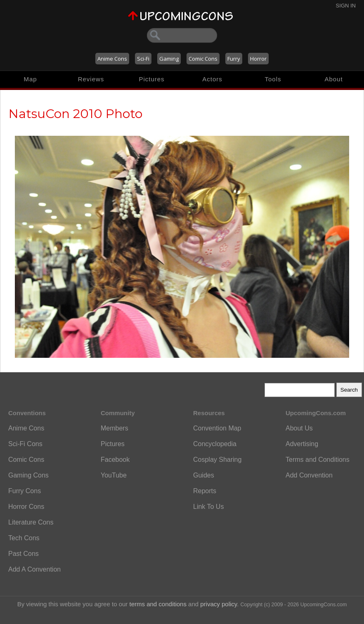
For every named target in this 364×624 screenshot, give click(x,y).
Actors (212, 79)
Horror (258, 59)
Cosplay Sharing (217, 460)
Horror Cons (26, 507)
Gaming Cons (28, 475)
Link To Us (208, 507)
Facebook (115, 460)
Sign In (346, 6)
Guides (204, 475)
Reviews (91, 79)
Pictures (151, 79)
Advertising (302, 444)
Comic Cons (203, 59)
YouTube (114, 475)
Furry (234, 59)
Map (30, 79)
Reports (205, 491)
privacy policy (219, 604)
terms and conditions (158, 604)
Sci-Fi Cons (25, 444)
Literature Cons (31, 522)
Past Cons (24, 554)
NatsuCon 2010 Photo (76, 114)
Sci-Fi (143, 59)
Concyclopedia (215, 444)
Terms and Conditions (318, 460)
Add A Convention (34, 569)
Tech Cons (24, 538)
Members (115, 428)
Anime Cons (112, 59)
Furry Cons (25, 491)
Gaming (169, 59)
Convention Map (217, 428)
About (333, 79)
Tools (273, 79)
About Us (299, 428)
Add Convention (309, 475)
